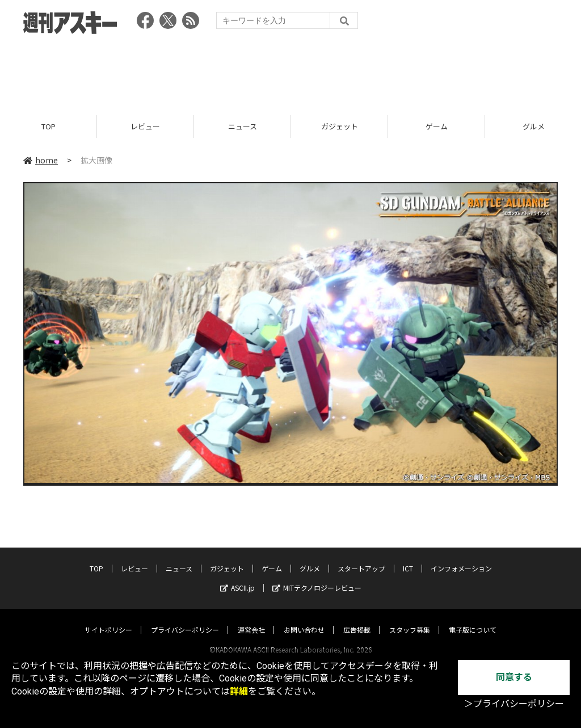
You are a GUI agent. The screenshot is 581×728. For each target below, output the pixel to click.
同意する (514, 677)
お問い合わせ (304, 619)
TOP (49, 126)
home (41, 160)
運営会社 (251, 619)
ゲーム (437, 126)
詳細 (239, 691)
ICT (408, 557)
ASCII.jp (237, 577)
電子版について (473, 619)
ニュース (243, 126)
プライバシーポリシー (185, 619)
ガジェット (340, 126)
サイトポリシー (108, 619)
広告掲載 (357, 619)
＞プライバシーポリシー (514, 704)
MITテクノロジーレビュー (317, 577)
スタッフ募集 (410, 619)
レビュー (145, 126)
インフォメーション (461, 557)
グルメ (310, 557)
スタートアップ (361, 557)
